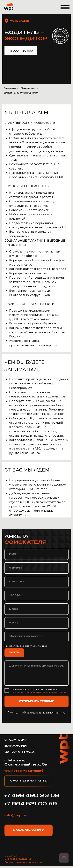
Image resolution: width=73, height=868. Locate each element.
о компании (17, 740)
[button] (65, 7)
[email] (36, 609)
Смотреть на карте (29, 781)
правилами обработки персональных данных (39, 692)
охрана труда (20, 752)
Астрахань (19, 21)
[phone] (36, 596)
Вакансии (28, 88)
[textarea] (36, 673)
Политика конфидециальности (23, 862)
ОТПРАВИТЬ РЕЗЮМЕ (36, 701)
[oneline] (36, 623)
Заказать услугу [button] (29, 830)
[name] (36, 554)
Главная (10, 88)
